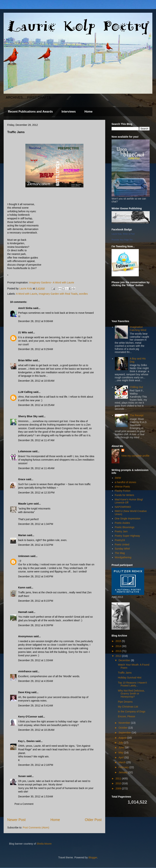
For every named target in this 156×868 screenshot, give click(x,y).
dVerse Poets (122, 487)
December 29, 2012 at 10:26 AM (36, 730)
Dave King (24, 692)
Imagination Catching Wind (138, 329)
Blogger (93, 857)
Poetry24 (120, 540)
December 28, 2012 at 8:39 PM (36, 625)
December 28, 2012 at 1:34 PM (36, 524)
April (121, 757)
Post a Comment (24, 804)
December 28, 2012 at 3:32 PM (36, 545)
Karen (22, 588)
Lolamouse (25, 451)
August (123, 738)
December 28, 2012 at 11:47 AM (36, 440)
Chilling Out (136, 387)
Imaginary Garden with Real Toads (58, 294)
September (125, 733)
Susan (22, 776)
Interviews (69, 112)
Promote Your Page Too (122, 240)
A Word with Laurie (27, 294)
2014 (119, 646)
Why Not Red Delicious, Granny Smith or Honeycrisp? (131, 694)
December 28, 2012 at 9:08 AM (36, 321)
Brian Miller (25, 360)
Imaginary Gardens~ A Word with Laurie (52, 282)
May (121, 753)
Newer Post (16, 820)
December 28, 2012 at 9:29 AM (36, 349)
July (121, 743)
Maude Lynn (25, 504)
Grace (22, 479)
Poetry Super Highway (127, 536)
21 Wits (23, 332)
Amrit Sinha (25, 308)
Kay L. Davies (26, 741)
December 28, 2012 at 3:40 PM (36, 576)
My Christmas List (128, 707)
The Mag (120, 553)
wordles (83, 294)
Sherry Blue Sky (28, 416)
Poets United (122, 544)
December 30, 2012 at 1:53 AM (36, 796)
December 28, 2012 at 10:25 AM (36, 405)
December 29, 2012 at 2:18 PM (36, 765)
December (125, 660)
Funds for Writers (125, 495)
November (125, 723)
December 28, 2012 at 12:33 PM (36, 493)
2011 (119, 778)
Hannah (23, 612)
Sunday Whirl (122, 549)
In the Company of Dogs (132, 712)
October (123, 728)
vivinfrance (25, 671)
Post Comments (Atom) (36, 828)
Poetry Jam (121, 531)
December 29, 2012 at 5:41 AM (36, 706)
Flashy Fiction (123, 491)
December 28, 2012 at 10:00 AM (36, 381)
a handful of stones (126, 482)
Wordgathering (123, 557)
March (122, 762)
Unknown (24, 556)
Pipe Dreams (125, 702)
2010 (119, 783)
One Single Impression (128, 519)
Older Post (93, 820)
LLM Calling (25, 392)
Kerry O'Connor (28, 717)
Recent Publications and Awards (30, 112)
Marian (22, 535)
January (123, 772)
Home (88, 112)
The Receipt (136, 415)
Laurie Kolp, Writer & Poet (123, 234)
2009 (119, 788)
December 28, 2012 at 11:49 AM (36, 468)
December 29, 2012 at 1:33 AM (36, 660)
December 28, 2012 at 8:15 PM (36, 601)
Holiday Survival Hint (130, 678)
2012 (119, 656)
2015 (119, 641)
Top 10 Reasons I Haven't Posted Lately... (132, 684)
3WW (118, 478)
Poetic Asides (122, 523)
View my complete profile (135, 456)
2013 (119, 651)
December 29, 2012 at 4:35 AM (36, 681)
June (122, 747)
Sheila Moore (44, 844)
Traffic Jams (125, 673)
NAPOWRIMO (123, 507)
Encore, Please (127, 716)
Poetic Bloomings (125, 527)
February (124, 767)
